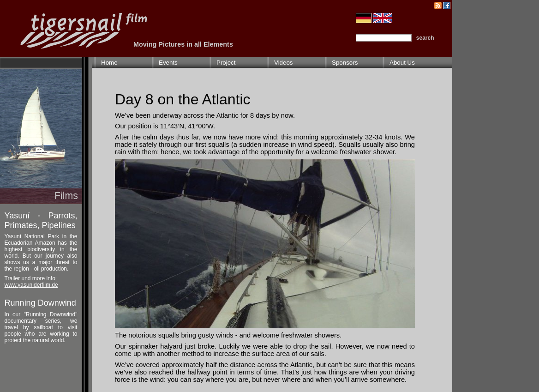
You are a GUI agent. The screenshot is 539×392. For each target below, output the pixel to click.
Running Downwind (40, 303)
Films (66, 196)
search (425, 38)
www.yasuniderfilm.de (31, 285)
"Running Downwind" (51, 314)
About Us (402, 63)
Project (226, 63)
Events (168, 63)
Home (109, 63)
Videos (284, 63)
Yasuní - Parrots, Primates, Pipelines (41, 220)
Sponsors (345, 63)
